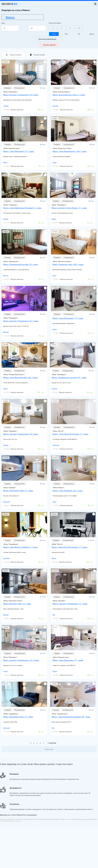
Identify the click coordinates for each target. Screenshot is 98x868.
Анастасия (6, 502)
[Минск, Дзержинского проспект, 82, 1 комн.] (73, 355)
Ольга (54, 276)
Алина (55, 162)
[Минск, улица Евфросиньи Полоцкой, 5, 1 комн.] (24, 185)
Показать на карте (37, 55)
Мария (54, 219)
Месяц (92, 34)
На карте (43, 88)
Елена (54, 502)
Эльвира (6, 106)
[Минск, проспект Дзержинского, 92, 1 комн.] (24, 298)
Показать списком (13, 55)
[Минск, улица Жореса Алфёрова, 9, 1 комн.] (24, 525)
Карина (55, 671)
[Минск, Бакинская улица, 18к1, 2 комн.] (74, 242)
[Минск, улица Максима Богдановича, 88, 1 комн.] (73, 694)
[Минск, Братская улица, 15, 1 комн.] (24, 581)
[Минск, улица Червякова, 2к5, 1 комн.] (74, 468)
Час (79, 34)
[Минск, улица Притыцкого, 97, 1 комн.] (74, 638)
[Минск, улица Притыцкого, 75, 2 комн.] (74, 298)
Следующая (52, 743)
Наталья (6, 276)
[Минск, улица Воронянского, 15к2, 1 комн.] (74, 129)
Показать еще (49, 749)
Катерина (55, 106)
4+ (79, 28)
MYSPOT (10, 4)
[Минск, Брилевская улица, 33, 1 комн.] (24, 694)
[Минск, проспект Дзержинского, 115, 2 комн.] (24, 638)
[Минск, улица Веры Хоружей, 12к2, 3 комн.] (24, 355)
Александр (56, 445)
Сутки (54, 34)
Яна (54, 615)
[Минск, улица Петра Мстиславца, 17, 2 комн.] (74, 412)
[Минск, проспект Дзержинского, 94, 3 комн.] (24, 72)
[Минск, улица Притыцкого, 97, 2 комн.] (24, 129)
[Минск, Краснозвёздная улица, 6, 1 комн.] (74, 72)
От (11, 28)
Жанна (5, 162)
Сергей (5, 671)
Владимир (6, 558)
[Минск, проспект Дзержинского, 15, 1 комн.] (74, 581)
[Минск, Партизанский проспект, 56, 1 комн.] (24, 242)
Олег (53, 728)
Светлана (54, 389)
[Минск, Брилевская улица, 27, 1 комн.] (24, 468)
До (38, 28)
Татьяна (6, 219)
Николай (6, 332)
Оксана (5, 389)
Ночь (66, 34)
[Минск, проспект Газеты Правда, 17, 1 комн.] (73, 185)
